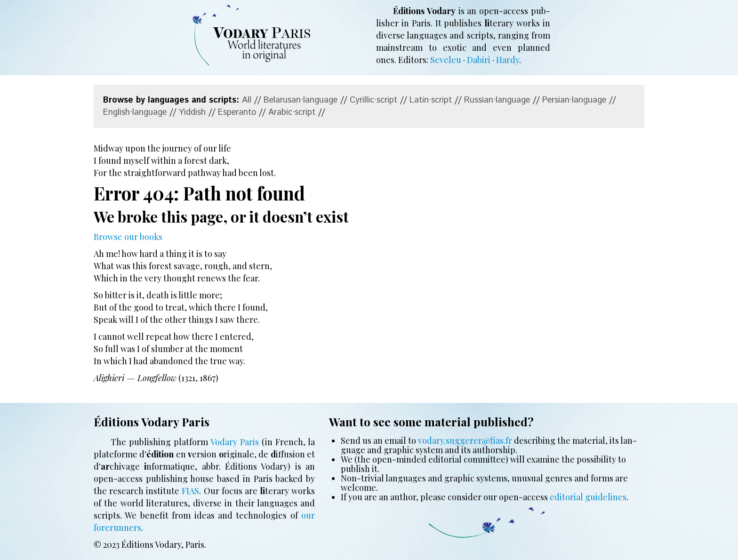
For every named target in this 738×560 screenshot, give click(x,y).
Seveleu (446, 60)
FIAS (190, 491)
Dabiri (479, 60)
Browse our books (128, 237)
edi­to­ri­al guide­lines (588, 497)
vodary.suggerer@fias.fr (465, 440)
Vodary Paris (235, 442)
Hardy (508, 60)
